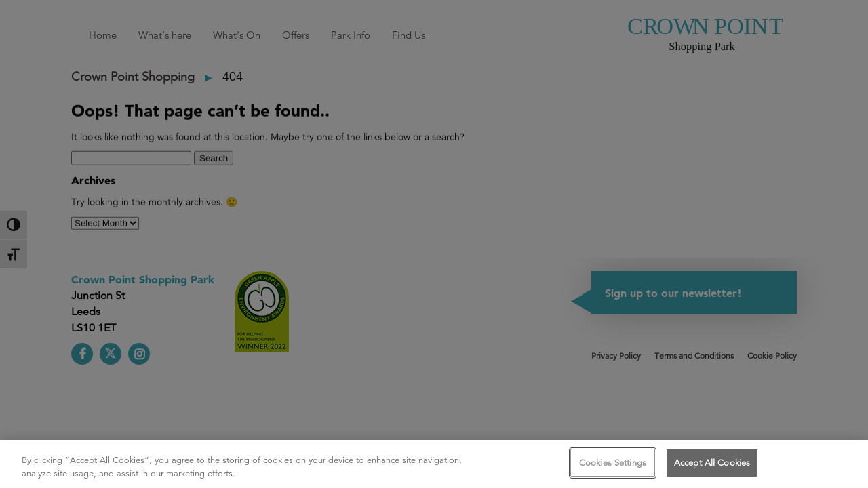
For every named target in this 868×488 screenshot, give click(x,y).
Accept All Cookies (712, 463)
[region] (434, 464)
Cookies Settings (613, 463)
